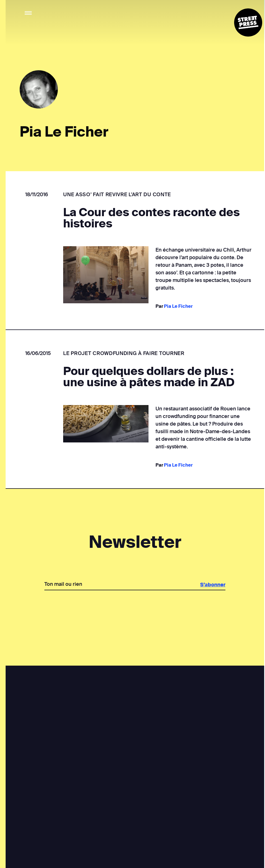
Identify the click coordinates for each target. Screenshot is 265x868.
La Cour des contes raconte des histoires (151, 218)
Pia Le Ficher (178, 306)
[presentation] (135, 610)
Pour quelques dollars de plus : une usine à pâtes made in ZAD (149, 377)
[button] (28, 13)
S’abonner (212, 585)
